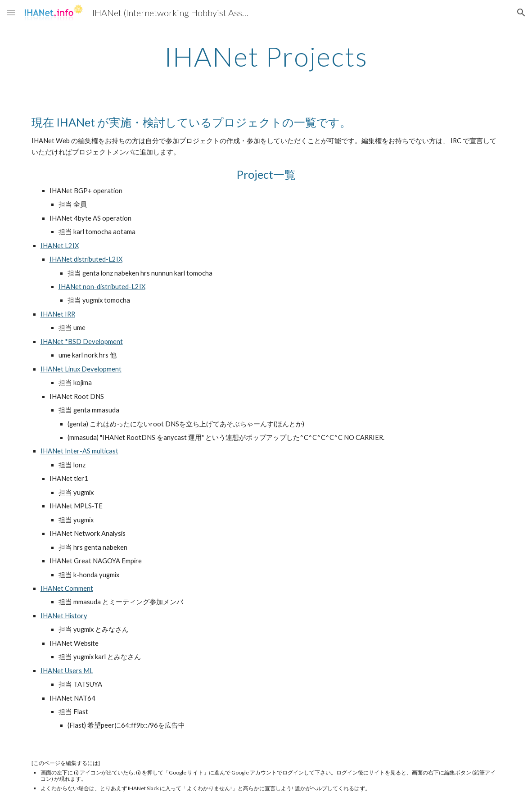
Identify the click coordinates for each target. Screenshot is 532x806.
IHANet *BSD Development (82, 342)
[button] (11, 12)
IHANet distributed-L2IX (86, 259)
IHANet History (64, 616)
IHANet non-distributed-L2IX (102, 287)
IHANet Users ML (67, 671)
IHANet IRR (58, 314)
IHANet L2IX (60, 246)
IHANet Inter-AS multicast (79, 451)
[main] (266, 56)
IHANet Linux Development (81, 369)
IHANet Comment (67, 588)
